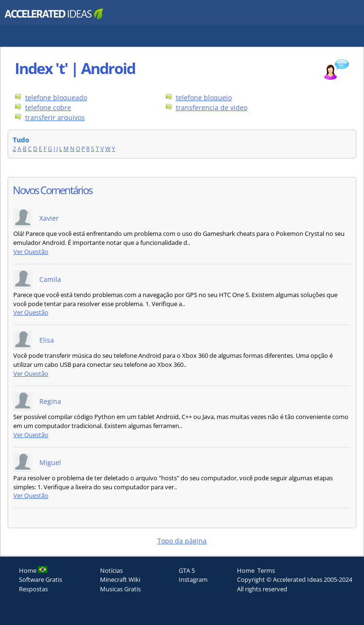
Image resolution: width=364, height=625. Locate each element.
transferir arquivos (55, 117)
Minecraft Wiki (120, 579)
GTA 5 (187, 570)
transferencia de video (212, 107)
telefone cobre (48, 107)
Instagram (193, 579)
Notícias (111, 570)
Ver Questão (31, 252)
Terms (266, 570)
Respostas (33, 589)
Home (246, 570)
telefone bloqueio (204, 98)
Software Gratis (41, 579)
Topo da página (182, 541)
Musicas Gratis (120, 589)
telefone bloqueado (56, 98)
